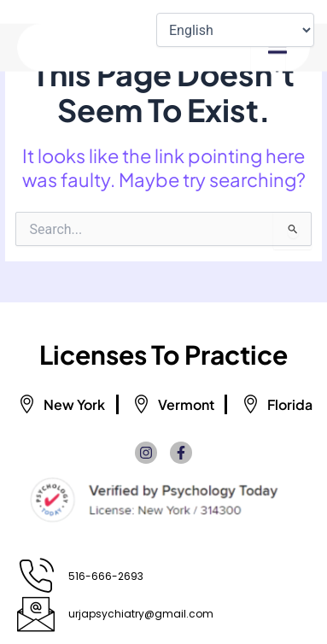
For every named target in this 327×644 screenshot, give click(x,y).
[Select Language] (235, 30)
